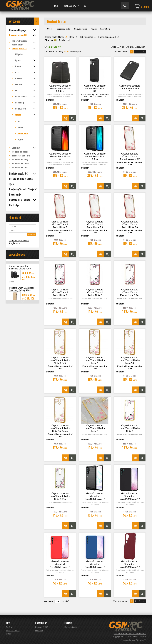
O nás (9, 634)
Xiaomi (94, 29)
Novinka (141, 47)
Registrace (15, 243)
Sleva (131, 47)
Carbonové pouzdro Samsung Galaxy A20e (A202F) (20, 269)
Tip (114, 47)
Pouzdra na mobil (63, 29)
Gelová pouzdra (81, 29)
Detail (11, 282)
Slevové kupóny (13, 630)
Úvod (56, 6)
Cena (72, 37)
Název (61, 37)
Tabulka (62, 40)
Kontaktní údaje (71, 627)
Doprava (39, 630)
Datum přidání (86, 37)
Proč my (10, 627)
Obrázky (49, 40)
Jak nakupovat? (71, 6)
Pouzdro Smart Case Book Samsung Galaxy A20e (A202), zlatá (22, 290)
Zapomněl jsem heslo (19, 241)
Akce (122, 47)
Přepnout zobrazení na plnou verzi (130, 634)
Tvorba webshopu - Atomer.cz (134, 640)
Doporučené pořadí (107, 37)
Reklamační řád (42, 627)
